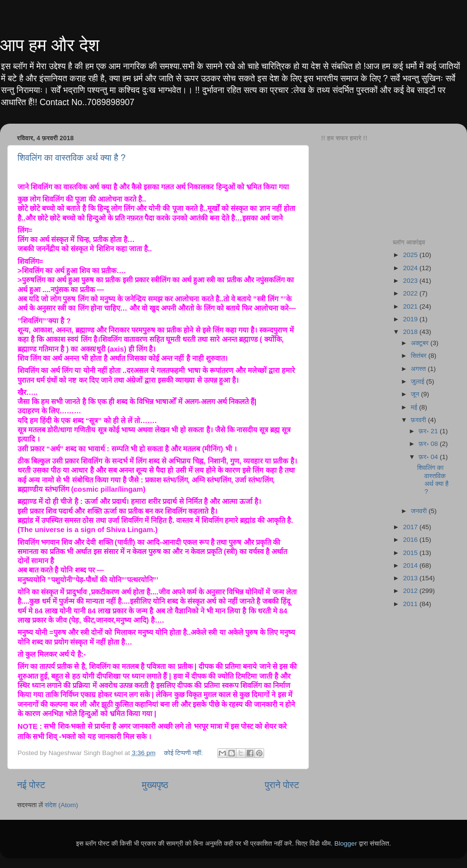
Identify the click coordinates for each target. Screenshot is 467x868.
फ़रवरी (420, 420)
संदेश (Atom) (62, 805)
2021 (411, 306)
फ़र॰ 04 (429, 457)
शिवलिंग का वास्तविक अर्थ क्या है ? (72, 158)
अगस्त (420, 369)
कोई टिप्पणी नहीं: (184, 753)
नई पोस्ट (31, 785)
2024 (411, 268)
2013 (411, 578)
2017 (411, 527)
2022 (411, 293)
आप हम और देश (50, 45)
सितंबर (420, 356)
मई (415, 407)
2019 (411, 319)
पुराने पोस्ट (282, 785)
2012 (411, 591)
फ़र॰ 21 (429, 431)
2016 (411, 540)
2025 (411, 255)
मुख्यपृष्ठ (155, 785)
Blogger (346, 843)
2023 (411, 281)
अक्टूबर (421, 343)
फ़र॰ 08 (429, 444)
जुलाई (419, 381)
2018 (411, 332)
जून (416, 394)
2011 (411, 604)
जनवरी (420, 511)
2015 (411, 553)
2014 (411, 565)
